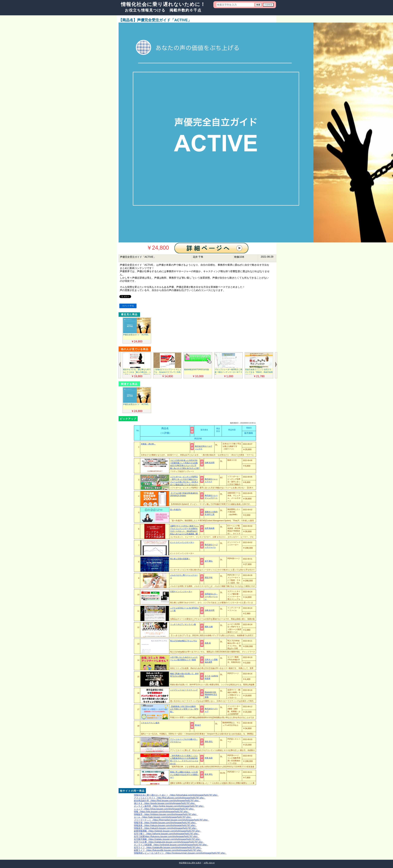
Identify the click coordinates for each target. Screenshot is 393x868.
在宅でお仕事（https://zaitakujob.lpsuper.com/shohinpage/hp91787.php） (169, 842)
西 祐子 (198, 725)
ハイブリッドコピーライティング (184, 690)
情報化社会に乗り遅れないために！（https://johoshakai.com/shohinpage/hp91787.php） (176, 795)
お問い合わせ (209, 863)
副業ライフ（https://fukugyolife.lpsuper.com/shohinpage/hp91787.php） (168, 850)
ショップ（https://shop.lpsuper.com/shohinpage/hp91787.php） (164, 809)
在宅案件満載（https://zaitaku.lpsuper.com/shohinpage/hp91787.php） (168, 839)
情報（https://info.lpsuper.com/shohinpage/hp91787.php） (162, 812)
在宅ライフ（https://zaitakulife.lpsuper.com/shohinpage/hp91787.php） (168, 847)
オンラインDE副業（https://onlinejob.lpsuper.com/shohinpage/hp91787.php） (171, 845)
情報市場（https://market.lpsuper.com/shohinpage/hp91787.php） (165, 823)
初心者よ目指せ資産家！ (180, 559)
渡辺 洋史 (209, 577)
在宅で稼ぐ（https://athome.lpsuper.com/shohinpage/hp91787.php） (167, 834)
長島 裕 (208, 643)
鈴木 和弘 (209, 774)
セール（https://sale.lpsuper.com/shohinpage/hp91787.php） (163, 817)
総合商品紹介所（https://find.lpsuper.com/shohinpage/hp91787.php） (167, 801)
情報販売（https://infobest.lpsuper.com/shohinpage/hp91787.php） (166, 814)
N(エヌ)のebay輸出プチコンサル (184, 641)
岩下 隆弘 (209, 561)
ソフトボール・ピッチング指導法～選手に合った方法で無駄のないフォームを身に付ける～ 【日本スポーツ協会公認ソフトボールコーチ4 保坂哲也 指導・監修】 (184, 482)
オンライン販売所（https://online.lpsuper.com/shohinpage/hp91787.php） (169, 806)
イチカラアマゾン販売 (150, 723)
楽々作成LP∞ (176, 510)
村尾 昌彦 (209, 758)
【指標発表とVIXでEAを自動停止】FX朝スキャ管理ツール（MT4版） (184, 709)
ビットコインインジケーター (182, 542)
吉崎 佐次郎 (210, 463)
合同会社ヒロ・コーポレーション (211, 596)
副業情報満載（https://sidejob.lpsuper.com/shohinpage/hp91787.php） (168, 831)
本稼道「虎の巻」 (148, 444)
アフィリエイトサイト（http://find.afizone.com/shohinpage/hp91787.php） (170, 798)
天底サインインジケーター (181, 592)
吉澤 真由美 (210, 528)
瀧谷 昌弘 (209, 742)
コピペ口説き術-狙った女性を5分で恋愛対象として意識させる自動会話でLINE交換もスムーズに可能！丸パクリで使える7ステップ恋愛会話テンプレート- (184, 466)
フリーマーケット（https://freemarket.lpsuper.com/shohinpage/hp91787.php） (171, 820)
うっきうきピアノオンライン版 (183, 624)
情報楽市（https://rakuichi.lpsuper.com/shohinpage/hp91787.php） (166, 828)
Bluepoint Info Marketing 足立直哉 (211, 695)
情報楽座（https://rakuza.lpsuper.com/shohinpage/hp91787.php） (165, 825)
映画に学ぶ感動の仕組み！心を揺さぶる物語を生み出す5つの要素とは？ (184, 775)
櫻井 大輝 (209, 627)
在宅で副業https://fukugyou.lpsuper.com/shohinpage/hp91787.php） (166, 836)
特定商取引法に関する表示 (190, 863)
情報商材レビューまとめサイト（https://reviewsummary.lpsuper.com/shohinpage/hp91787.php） (180, 853)
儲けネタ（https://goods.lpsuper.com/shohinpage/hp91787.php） (165, 803)
